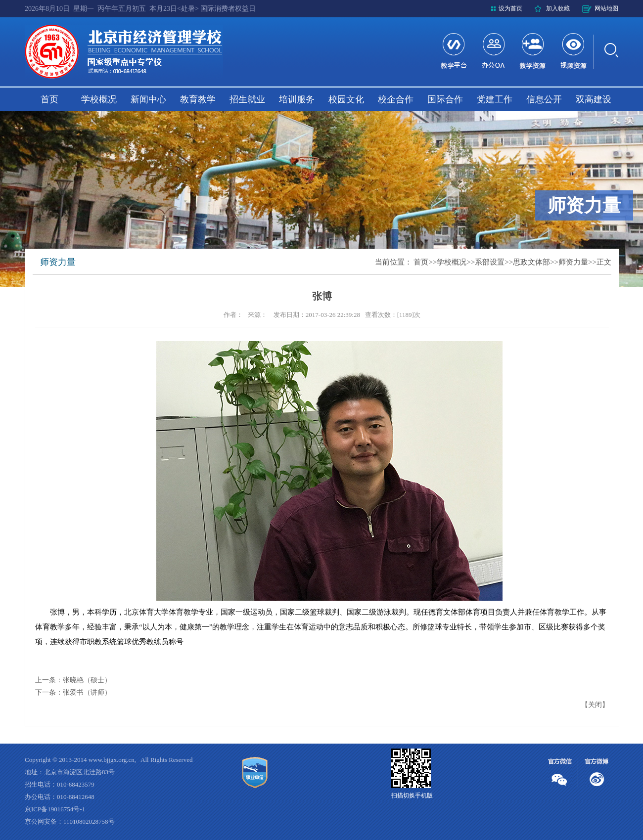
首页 (49, 99)
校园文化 (346, 99)
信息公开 (544, 99)
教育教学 (198, 99)
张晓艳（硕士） (87, 680)
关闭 (595, 705)
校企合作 (396, 99)
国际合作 (445, 99)
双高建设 (594, 99)
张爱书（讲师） (87, 692)
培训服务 (297, 99)
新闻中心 (148, 99)
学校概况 (99, 99)
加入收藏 (558, 8)
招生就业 (247, 99)
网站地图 (606, 8)
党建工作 (495, 99)
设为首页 (510, 8)
